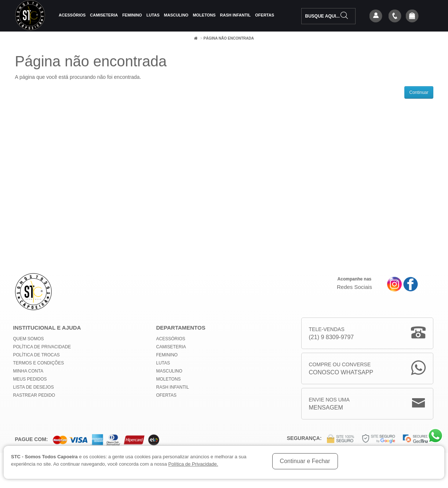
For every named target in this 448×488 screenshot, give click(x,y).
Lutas (153, 15)
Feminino (132, 15)
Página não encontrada (228, 38)
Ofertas (265, 15)
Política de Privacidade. (193, 464)
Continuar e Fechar (305, 461)
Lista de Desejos (34, 387)
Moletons (204, 15)
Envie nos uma (329, 404)
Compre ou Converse (341, 369)
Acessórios (72, 15)
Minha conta (28, 371)
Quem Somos (29, 339)
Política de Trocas (37, 355)
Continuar (419, 92)
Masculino (176, 15)
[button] (412, 16)
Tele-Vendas (332, 334)
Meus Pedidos (30, 379)
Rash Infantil (236, 15)
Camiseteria (104, 15)
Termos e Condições (39, 363)
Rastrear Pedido (34, 395)
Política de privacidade (42, 347)
